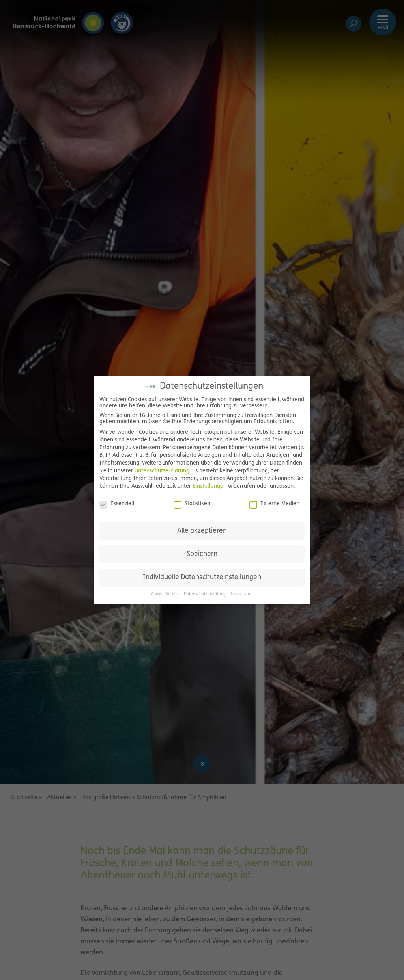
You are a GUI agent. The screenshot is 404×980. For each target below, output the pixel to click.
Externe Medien (274, 504)
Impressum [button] (242, 594)
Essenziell (117, 504)
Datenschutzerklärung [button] (205, 594)
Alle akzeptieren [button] (202, 531)
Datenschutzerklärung (162, 471)
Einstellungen (209, 486)
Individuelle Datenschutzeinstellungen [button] (202, 577)
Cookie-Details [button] (166, 594)
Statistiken (192, 504)
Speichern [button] (202, 554)
